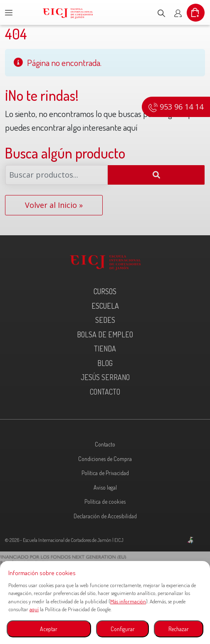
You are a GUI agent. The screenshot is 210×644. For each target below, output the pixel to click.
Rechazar (179, 629)
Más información (128, 601)
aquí (34, 609)
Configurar (123, 629)
